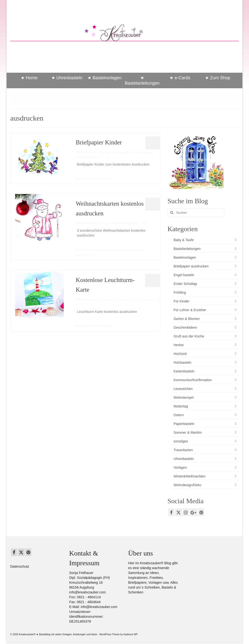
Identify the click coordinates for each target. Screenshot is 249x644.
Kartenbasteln (109, 300)
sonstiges (181, 441)
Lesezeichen (183, 389)
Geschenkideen (185, 327)
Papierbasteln (184, 424)
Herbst (179, 345)
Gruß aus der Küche (189, 336)
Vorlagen (148, 152)
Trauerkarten (183, 450)
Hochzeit (180, 354)
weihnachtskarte (113, 250)
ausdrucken (85, 179)
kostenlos (98, 250)
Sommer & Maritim (129, 300)
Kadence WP (131, 634)
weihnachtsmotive (85, 255)
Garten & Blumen (187, 319)
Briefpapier (98, 179)
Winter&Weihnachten (88, 157)
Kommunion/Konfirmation (193, 380)
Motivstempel (184, 397)
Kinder (109, 179)
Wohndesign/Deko (187, 485)
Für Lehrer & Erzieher (190, 310)
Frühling (180, 292)
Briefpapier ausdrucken (114, 152)
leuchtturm (110, 326)
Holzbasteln (182, 362)
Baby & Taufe (184, 240)
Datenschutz (20, 566)
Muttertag (181, 406)
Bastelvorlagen (185, 257)
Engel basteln (184, 275)
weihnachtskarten (132, 250)
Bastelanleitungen (187, 249)
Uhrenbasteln (184, 459)
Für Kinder (136, 152)
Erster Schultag (185, 284)
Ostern (179, 415)
